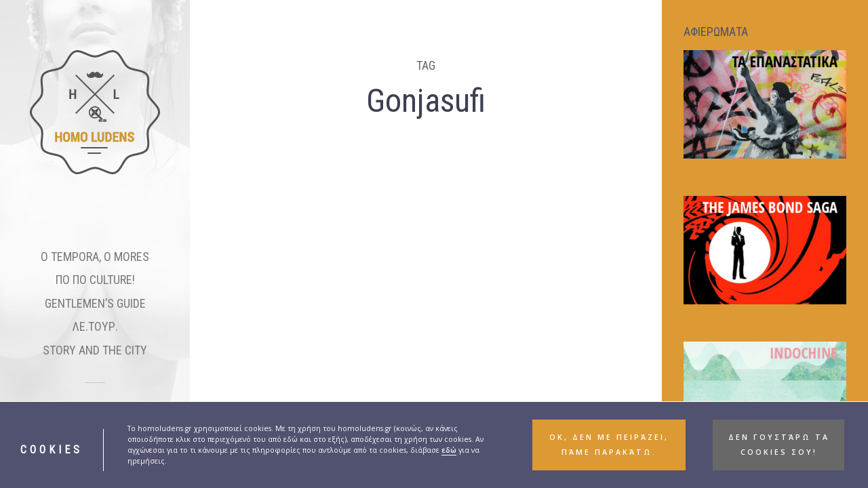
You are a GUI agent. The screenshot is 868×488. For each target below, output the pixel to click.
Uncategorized (247, 301)
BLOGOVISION (259, 284)
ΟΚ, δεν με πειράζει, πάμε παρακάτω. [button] (609, 445)
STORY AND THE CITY (95, 350)
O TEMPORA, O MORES (95, 257)
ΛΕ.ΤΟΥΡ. (95, 326)
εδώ (449, 450)
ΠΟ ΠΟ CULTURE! (95, 280)
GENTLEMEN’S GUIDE (95, 303)
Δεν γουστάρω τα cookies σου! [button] (779, 445)
